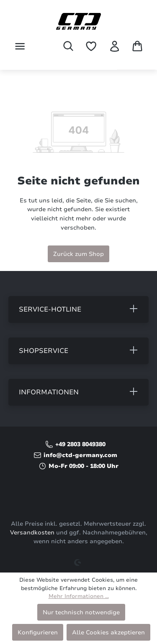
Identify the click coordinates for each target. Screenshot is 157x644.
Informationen (49, 392)
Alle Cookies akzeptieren (108, 632)
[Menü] (20, 46)
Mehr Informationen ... (79, 596)
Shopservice (44, 351)
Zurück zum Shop (78, 254)
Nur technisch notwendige (81, 612)
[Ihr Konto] (115, 46)
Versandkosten (32, 533)
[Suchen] (68, 46)
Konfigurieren (38, 632)
